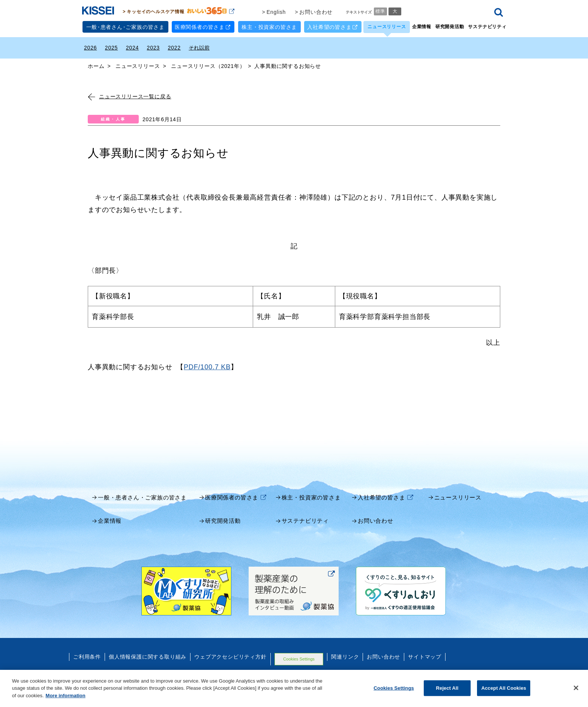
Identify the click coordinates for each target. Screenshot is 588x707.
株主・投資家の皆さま (269, 27)
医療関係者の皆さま (203, 27)
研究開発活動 (450, 27)
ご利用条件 (87, 657)
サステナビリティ (487, 27)
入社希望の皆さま (332, 27)
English (276, 12)
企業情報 (422, 27)
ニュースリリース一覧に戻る (129, 96)
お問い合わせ (316, 12)
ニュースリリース (387, 27)
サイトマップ (425, 657)
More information (66, 702)
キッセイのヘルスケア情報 (181, 11)
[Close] (576, 694)
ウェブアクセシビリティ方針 (230, 657)
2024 (132, 48)
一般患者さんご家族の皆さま (125, 27)
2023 (153, 48)
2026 (90, 48)
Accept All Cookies (504, 694)
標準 (380, 11)
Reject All (447, 694)
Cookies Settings (299, 659)
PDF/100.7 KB (207, 367)
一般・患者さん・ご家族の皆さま (142, 497)
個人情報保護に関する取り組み (148, 657)
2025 (111, 48)
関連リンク (345, 657)
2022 (174, 48)
